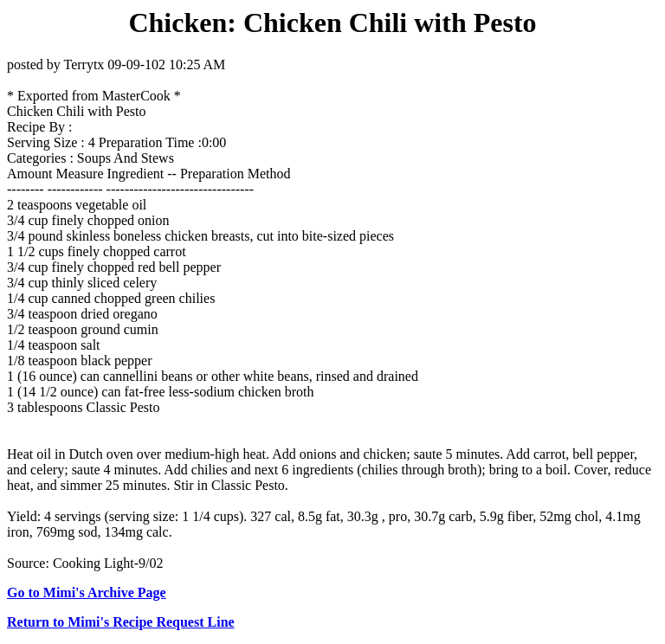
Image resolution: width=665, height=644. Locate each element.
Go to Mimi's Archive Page (87, 592)
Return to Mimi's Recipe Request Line (121, 622)
